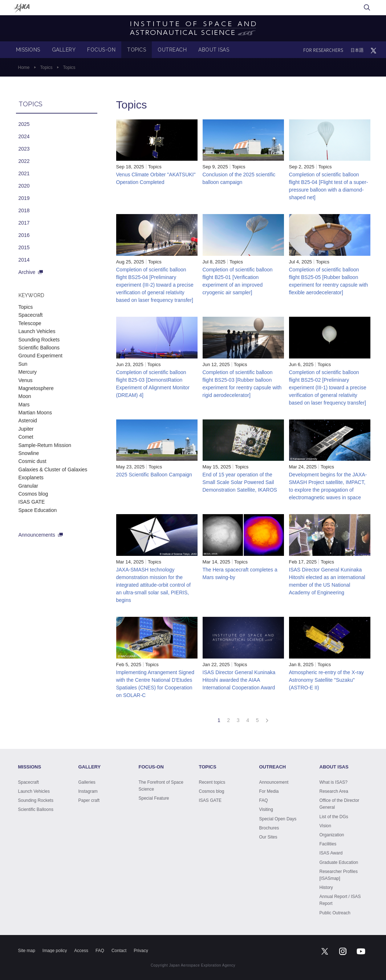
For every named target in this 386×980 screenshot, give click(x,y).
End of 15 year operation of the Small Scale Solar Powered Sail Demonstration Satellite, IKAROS (240, 482)
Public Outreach (335, 913)
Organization (332, 835)
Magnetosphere (36, 388)
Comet (26, 437)
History (326, 887)
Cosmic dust (32, 461)
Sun (23, 364)
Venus (26, 380)
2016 (24, 235)
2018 (24, 210)
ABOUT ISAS (214, 50)
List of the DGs (334, 817)
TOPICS (137, 50)
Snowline (29, 453)
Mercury (28, 372)
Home (24, 67)
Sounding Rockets (39, 340)
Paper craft (89, 800)
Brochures (269, 828)
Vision (325, 826)
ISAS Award (331, 853)
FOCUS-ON (101, 50)
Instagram (88, 791)
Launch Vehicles (37, 331)
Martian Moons (35, 413)
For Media (269, 791)
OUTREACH (172, 50)
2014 (24, 260)
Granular (28, 486)
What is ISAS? (334, 782)
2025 (24, 124)
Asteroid (28, 421)
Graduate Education (339, 862)
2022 (24, 161)
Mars (24, 405)
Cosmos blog (33, 494)
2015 (24, 247)
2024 (24, 136)
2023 (24, 149)
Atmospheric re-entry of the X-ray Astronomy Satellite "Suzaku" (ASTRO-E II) (326, 680)
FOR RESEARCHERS (323, 50)
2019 (24, 198)
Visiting (266, 809)
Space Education (38, 510)
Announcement (274, 782)
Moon (25, 396)
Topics (46, 67)
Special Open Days (278, 819)
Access (81, 951)
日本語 (357, 50)
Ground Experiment (40, 356)
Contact (119, 951)
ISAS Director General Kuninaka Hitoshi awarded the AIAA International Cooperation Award (239, 680)
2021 (24, 173)
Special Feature (154, 798)
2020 (24, 186)
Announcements (37, 535)
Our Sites (268, 837)
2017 (24, 223)
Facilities (328, 844)
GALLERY (64, 50)
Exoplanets (31, 477)
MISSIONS (28, 50)
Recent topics (212, 782)
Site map (27, 951)
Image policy (55, 951)
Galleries (87, 782)
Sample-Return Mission (45, 445)
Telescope (30, 323)
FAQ (264, 800)
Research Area (334, 791)
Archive (27, 272)
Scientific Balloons (39, 348)
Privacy (141, 951)
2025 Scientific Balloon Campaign (154, 475)
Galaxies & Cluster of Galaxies (53, 470)
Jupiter (26, 429)
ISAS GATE (32, 502)
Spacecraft (31, 315)
